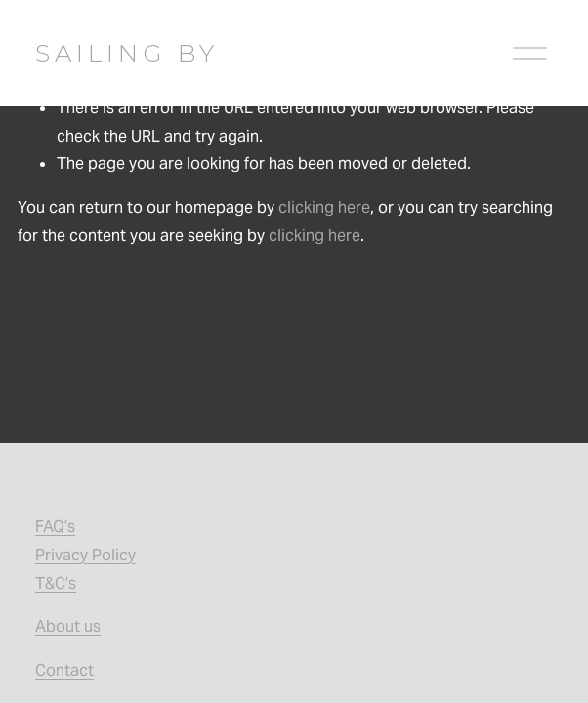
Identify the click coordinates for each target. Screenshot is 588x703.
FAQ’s (55, 527)
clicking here (324, 207)
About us (68, 626)
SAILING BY (127, 53)
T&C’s (56, 583)
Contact (64, 670)
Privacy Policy (85, 555)
